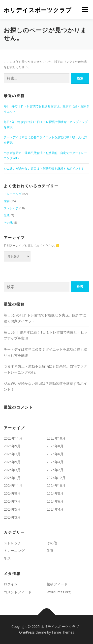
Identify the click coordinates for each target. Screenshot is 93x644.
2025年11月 (13, 438)
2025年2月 (55, 470)
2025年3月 (12, 470)
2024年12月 (56, 478)
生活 (7, 215)
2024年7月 (12, 501)
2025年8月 (55, 446)
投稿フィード (57, 584)
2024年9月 (12, 493)
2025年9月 (12, 446)
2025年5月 (12, 462)
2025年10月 (56, 438)
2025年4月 (55, 462)
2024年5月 (12, 509)
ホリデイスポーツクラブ (38, 10)
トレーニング (13, 194)
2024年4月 (55, 509)
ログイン (11, 584)
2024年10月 (56, 485)
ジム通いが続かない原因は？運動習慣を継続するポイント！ (44, 169)
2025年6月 (55, 454)
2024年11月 (13, 485)
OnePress (27, 632)
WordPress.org (59, 592)
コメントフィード (18, 592)
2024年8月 (55, 493)
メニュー (85, 9)
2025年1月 (12, 478)
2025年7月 (12, 454)
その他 (8, 223)
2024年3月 (12, 517)
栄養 (7, 201)
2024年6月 (55, 501)
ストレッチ (11, 208)
